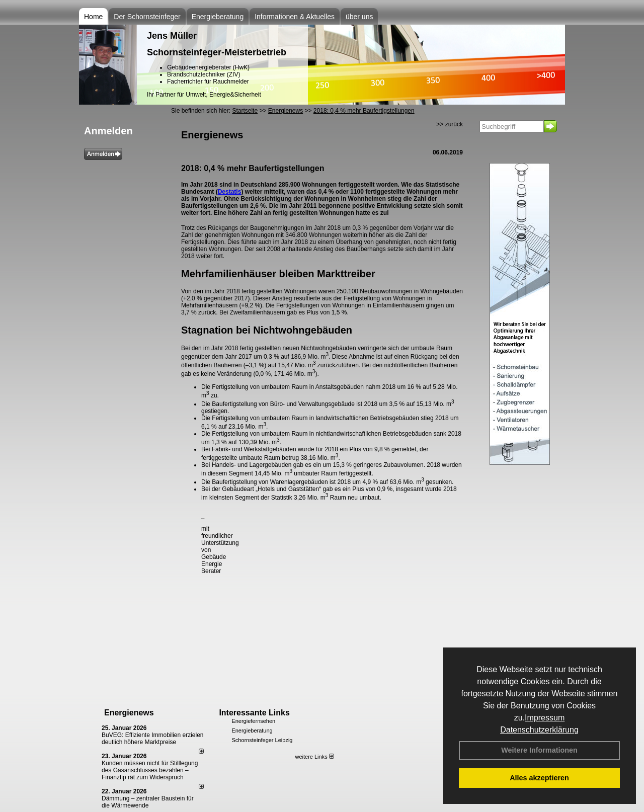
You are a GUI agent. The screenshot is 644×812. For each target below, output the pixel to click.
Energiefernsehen (253, 721)
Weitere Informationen (539, 750)
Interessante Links (254, 713)
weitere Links (314, 757)
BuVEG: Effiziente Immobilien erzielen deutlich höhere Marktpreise (153, 739)
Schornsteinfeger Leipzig (262, 740)
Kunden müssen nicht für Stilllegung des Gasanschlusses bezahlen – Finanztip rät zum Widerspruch (150, 770)
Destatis (230, 192)
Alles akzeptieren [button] (539, 778)
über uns (359, 17)
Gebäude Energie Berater (214, 564)
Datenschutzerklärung (539, 730)
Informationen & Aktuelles (295, 17)
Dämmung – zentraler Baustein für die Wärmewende (148, 802)
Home (93, 17)
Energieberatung (218, 17)
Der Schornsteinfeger (147, 17)
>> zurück (450, 124)
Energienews (129, 713)
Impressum (545, 718)
